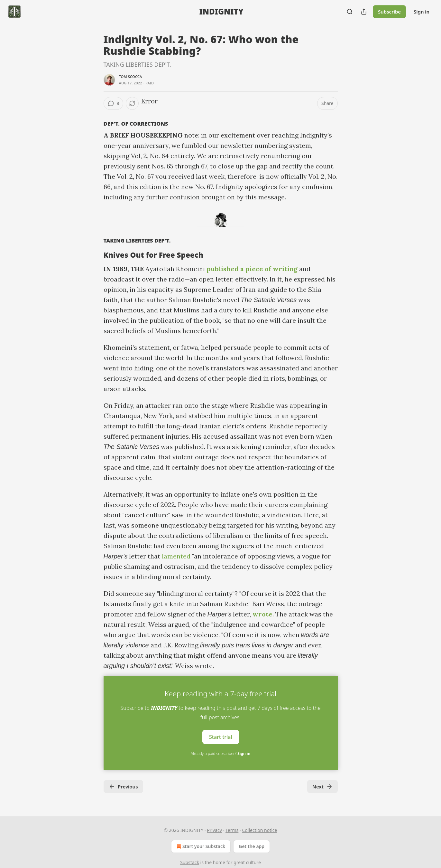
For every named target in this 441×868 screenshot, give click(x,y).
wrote (262, 614)
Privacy (214, 830)
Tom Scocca (131, 76)
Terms (232, 830)
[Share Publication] (364, 12)
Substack (190, 862)
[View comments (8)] (114, 103)
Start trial (221, 737)
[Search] (350, 12)
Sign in (422, 12)
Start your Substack (200, 846)
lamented (176, 556)
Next (322, 787)
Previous (123, 787)
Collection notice (260, 830)
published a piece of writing (252, 269)
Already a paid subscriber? (220, 754)
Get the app (252, 846)
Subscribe (389, 12)
